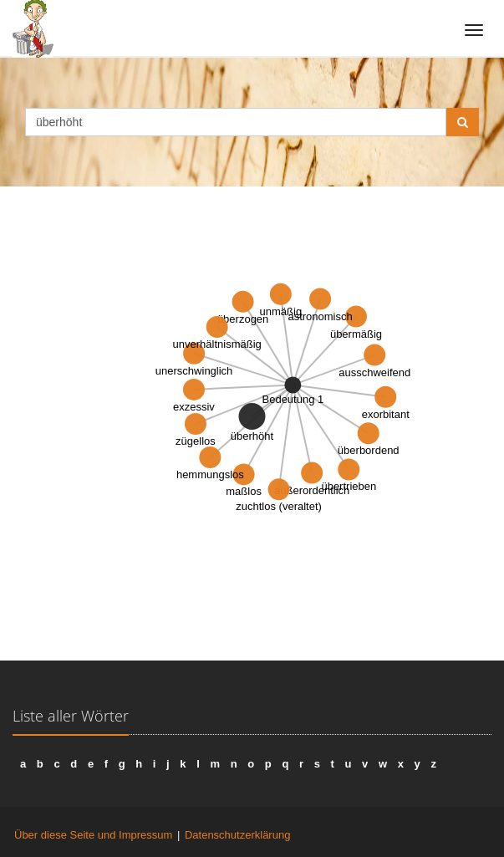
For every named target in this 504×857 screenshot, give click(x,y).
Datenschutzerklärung (237, 835)
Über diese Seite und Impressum (93, 835)
